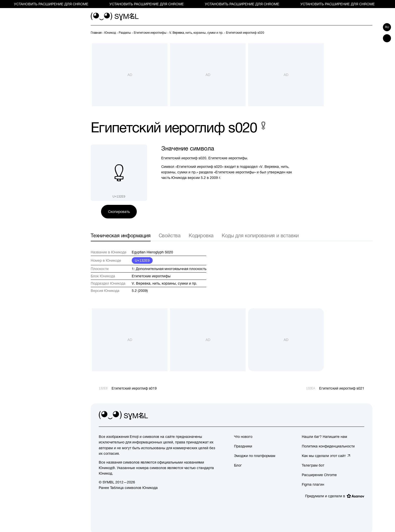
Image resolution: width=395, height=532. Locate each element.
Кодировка (201, 235)
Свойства (170, 235)
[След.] (369, 33)
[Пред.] (360, 33)
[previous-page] (96, 33)
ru (387, 27)
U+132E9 (142, 260)
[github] (349, 415)
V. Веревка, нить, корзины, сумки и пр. (164, 283)
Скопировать (119, 212)
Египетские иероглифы (151, 276)
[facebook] (360, 415)
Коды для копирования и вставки (260, 235)
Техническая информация (121, 235)
